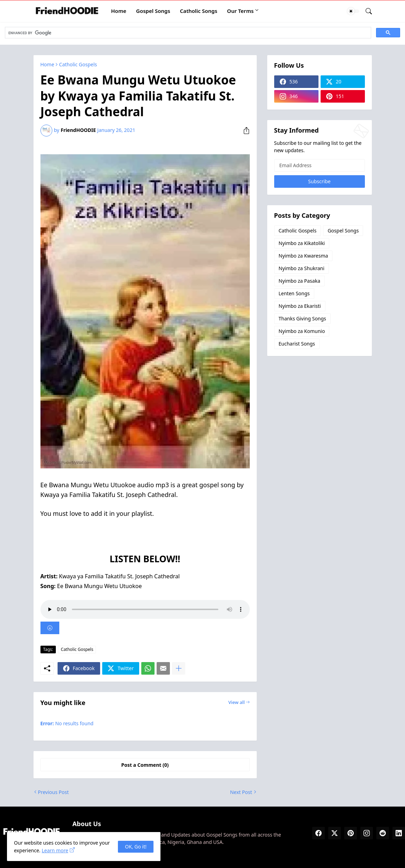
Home (119, 11)
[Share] (244, 131)
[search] (187, 33)
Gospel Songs (153, 11)
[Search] (366, 11)
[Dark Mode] (353, 11)
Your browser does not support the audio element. (145, 609)
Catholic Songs (199, 11)
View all (236, 702)
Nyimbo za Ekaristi (300, 306)
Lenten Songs (294, 293)
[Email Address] (320, 165)
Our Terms (240, 11)
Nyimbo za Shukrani (302, 268)
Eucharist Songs (297, 344)
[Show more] (179, 668)
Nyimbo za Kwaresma (303, 256)
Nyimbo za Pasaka (300, 281)
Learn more (55, 850)
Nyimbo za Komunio (302, 331)
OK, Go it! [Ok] (136, 847)
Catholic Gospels (78, 65)
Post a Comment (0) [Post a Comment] (145, 765)
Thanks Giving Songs (302, 318)
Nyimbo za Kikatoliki (302, 243)
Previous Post (53, 792)
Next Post (241, 792)
